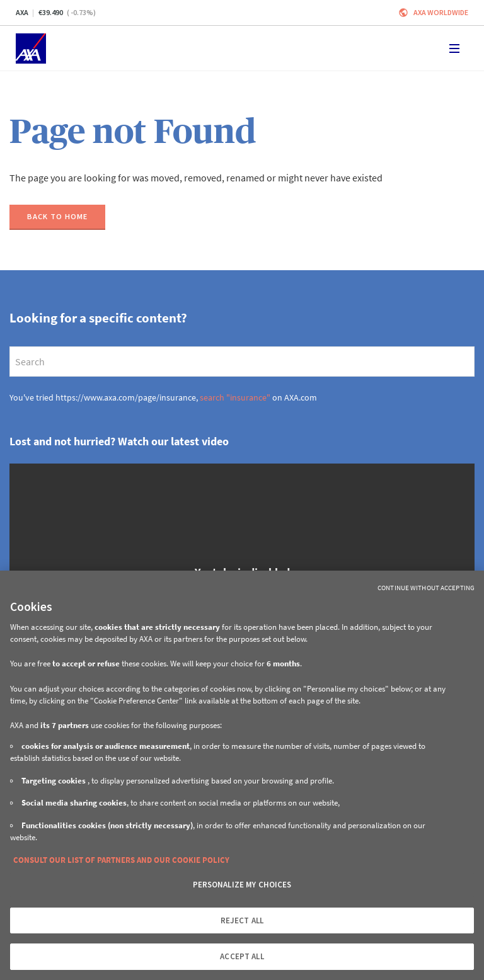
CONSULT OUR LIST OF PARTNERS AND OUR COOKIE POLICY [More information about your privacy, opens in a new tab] (121, 860)
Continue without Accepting (426, 588)
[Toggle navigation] (454, 48)
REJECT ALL (242, 920)
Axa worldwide (441, 12)
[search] (242, 362)
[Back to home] (57, 217)
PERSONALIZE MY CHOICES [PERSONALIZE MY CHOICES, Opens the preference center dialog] (242, 885)
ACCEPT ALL (242, 956)
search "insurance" (235, 397)
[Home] (31, 48)
